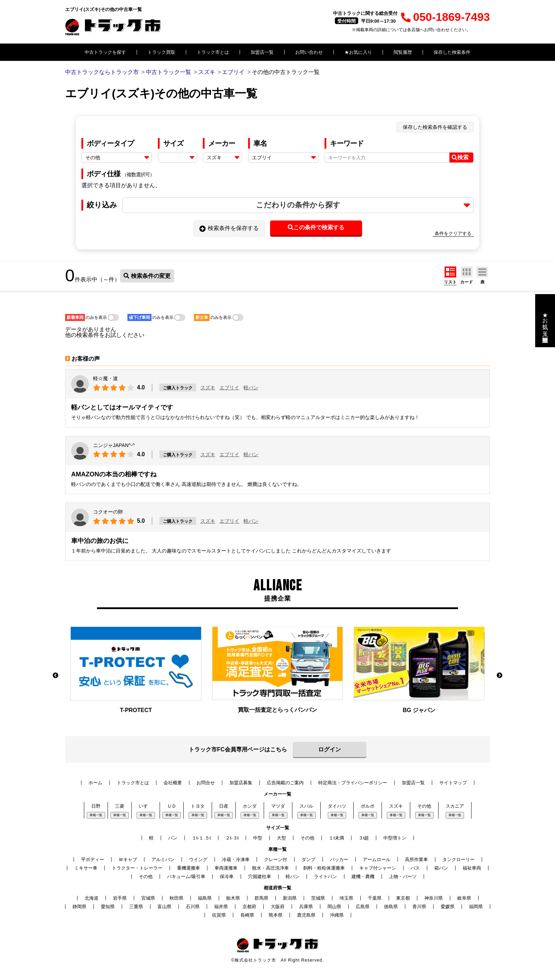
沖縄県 (337, 915)
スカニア (455, 806)
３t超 (364, 838)
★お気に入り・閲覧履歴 (545, 321)
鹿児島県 (306, 915)
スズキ (208, 388)
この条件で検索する (316, 227)
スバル (306, 806)
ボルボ (368, 806)
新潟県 (290, 898)
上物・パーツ (403, 876)
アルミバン (163, 859)
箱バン (441, 868)
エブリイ (229, 388)
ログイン (330, 749)
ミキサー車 (86, 868)
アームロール (377, 859)
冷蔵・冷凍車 (236, 859)
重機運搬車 (188, 868)
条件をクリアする (453, 233)
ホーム (95, 783)
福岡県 (476, 907)
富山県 (164, 907)
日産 (224, 806)
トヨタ (198, 806)
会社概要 (173, 783)
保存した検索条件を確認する (435, 127)
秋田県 (176, 898)
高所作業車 (416, 859)
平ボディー (93, 859)
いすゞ (146, 806)
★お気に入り (358, 52)
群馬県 (261, 898)
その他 (424, 806)
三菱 (120, 806)
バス (415, 868)
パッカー (339, 859)
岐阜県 (464, 898)
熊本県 (276, 915)
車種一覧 (96, 815)
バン (173, 838)
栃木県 (233, 898)
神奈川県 (434, 898)
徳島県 (391, 907)
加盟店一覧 (262, 52)
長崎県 (247, 915)
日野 (96, 806)
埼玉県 (346, 898)
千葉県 (375, 898)
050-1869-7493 (445, 17)
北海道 (91, 898)
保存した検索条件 (452, 52)
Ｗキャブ (128, 859)
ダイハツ (337, 806)
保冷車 (227, 876)
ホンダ (250, 806)
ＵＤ (172, 806)
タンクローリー (459, 859)
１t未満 (336, 838)
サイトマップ (453, 783)
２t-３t (232, 838)
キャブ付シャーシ (378, 868)
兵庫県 (306, 907)
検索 (460, 157)
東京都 (403, 898)
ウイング (198, 859)
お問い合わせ (309, 52)
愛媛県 (448, 907)
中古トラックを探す (105, 52)
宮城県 (148, 898)
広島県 (363, 907)
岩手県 (120, 898)
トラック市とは (213, 52)
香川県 (419, 907)
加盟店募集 (241, 783)
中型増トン (395, 838)
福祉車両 (472, 868)
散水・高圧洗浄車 (270, 868)
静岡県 (79, 907)
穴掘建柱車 (260, 876)
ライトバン (325, 876)
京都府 (249, 907)
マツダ (278, 806)
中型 (258, 838)
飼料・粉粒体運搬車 (324, 868)
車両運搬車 (226, 868)
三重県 (136, 907)
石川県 (193, 907)
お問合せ (206, 783)
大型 (281, 838)
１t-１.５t (201, 838)
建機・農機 (363, 876)
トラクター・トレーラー (137, 868)
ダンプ (308, 859)
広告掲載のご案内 (285, 783)
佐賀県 (219, 915)
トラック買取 (161, 52)
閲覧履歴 (403, 52)
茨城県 (318, 898)
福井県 (221, 907)
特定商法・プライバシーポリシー (353, 783)
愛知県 (108, 907)
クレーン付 (276, 859)
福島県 (205, 898)
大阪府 (278, 907)
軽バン (251, 388)
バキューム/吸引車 (186, 876)
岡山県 (334, 907)
